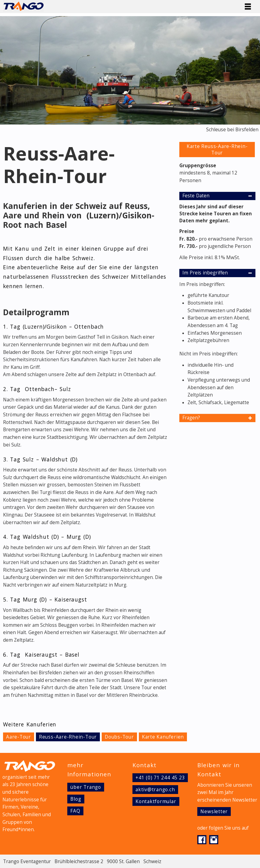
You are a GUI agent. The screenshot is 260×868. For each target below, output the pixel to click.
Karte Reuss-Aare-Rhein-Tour (217, 150)
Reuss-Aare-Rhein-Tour (68, 737)
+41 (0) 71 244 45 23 (160, 778)
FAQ (75, 811)
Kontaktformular (156, 801)
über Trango (86, 787)
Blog (76, 799)
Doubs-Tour (119, 737)
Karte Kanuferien (163, 737)
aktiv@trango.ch (155, 790)
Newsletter (214, 812)
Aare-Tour (19, 737)
